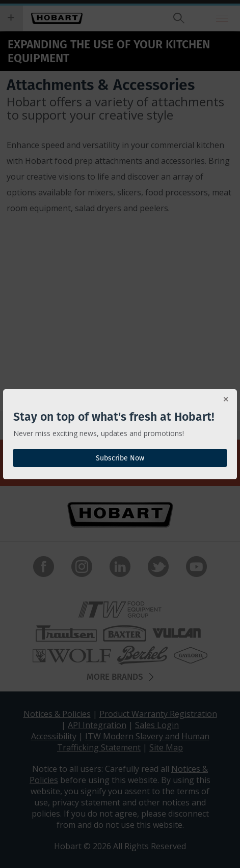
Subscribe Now (120, 458)
